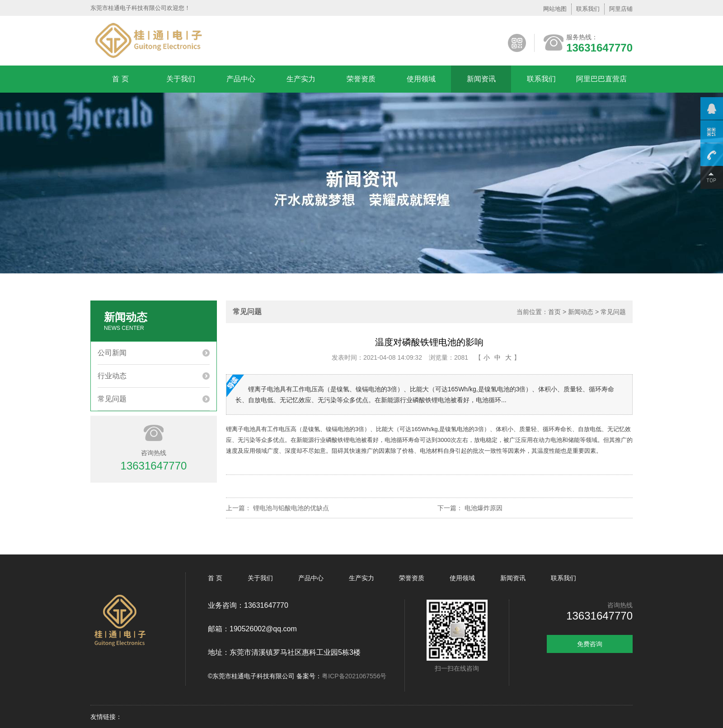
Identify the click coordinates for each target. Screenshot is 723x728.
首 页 (120, 79)
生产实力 (301, 79)
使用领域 (421, 79)
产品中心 (241, 79)
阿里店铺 (621, 9)
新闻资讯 (481, 79)
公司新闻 (112, 353)
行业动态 (112, 376)
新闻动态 (581, 312)
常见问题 (112, 399)
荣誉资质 (361, 79)
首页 (554, 312)
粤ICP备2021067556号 (354, 676)
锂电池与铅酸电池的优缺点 (291, 508)
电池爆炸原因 (484, 508)
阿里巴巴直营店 (601, 79)
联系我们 (588, 9)
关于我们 (181, 79)
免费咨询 (590, 644)
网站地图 (555, 9)
